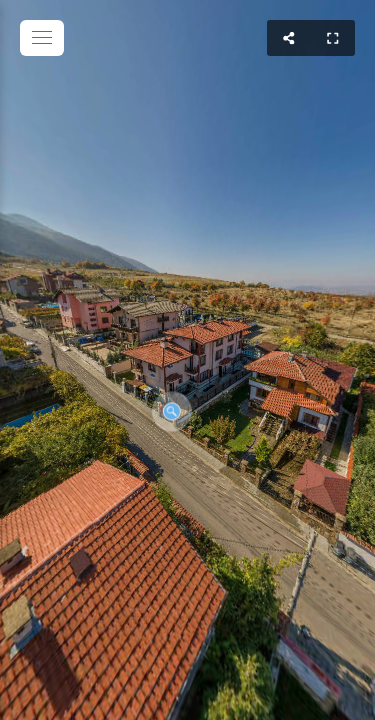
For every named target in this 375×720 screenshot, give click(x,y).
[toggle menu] (42, 38)
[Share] (289, 38)
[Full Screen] (333, 38)
